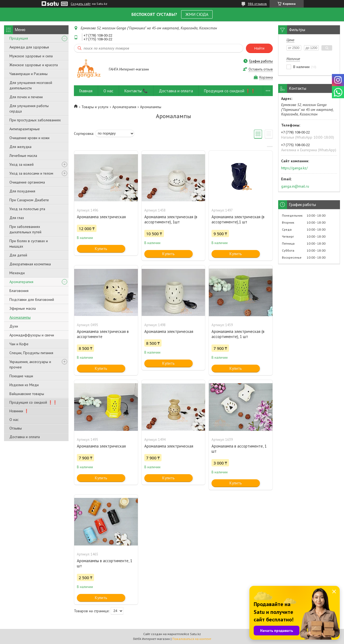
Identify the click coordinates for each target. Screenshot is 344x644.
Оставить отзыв (261, 69)
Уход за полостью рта (27, 209)
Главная (86, 91)
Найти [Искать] (259, 48)
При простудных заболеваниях (35, 120)
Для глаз (17, 218)
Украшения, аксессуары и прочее (30, 364)
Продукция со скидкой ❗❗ (33, 402)
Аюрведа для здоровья (29, 47)
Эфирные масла (23, 308)
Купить (101, 249)
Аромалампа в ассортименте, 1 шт (239, 449)
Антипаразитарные (25, 129)
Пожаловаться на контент (192, 639)
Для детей (18, 255)
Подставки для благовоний (32, 300)
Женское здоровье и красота (34, 65)
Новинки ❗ (19, 411)
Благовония (19, 291)
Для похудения (22, 191)
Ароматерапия (21, 282)
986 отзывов (257, 4)
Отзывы (16, 428)
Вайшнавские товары (27, 394)
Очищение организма (27, 182)
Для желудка (20, 147)
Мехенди (17, 273)
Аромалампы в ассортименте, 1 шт (105, 563)
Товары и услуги (95, 107)
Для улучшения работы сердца (29, 108)
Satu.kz (195, 634)
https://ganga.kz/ (294, 168)
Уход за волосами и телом (31, 173)
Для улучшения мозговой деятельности (31, 85)
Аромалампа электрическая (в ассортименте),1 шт (238, 219)
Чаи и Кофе (19, 344)
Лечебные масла (23, 156)
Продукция (19, 38)
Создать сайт (81, 4)
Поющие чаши (21, 376)
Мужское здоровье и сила (31, 56)
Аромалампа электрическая (101, 217)
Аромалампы (20, 317)
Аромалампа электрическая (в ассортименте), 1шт (171, 219)
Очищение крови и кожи (29, 138)
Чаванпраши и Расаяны (28, 74)
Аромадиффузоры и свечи (32, 335)
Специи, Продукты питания (31, 353)
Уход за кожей (21, 164)
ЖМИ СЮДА (197, 14)
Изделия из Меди (24, 385)
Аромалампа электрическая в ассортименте (103, 334)
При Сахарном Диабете (29, 200)
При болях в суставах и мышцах (29, 244)
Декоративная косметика (30, 264)
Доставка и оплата (25, 437)
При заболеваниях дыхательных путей (25, 229)
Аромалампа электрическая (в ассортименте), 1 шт (238, 334)
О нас (14, 420)
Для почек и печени (26, 97)
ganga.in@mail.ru (295, 186)
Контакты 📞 (136, 91)
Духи (14, 326)
